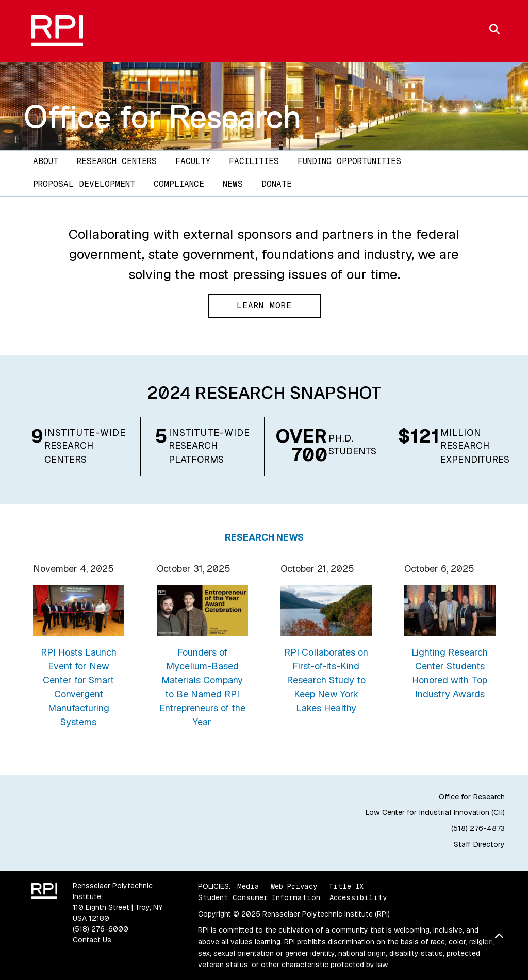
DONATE (277, 184)
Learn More (264, 306)
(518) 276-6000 (101, 929)
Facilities (254, 161)
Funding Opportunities (349, 161)
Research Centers (117, 161)
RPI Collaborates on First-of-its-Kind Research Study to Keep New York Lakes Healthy (326, 680)
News (233, 184)
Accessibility (358, 897)
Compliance (179, 184)
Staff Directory (479, 844)
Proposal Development (84, 184)
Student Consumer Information (259, 897)
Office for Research (162, 117)
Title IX (346, 886)
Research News (264, 537)
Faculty (193, 161)
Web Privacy (294, 886)
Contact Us (92, 940)
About (46, 161)
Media (248, 886)
